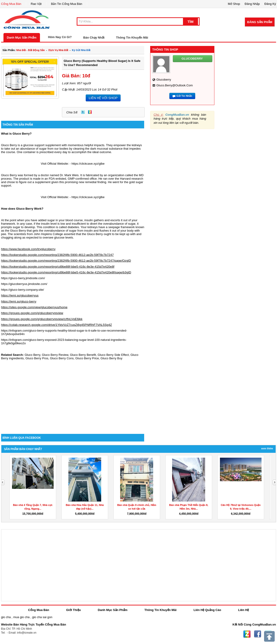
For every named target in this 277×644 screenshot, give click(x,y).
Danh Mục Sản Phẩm (22, 38)
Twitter (83, 112)
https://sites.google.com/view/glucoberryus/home (34, 307)
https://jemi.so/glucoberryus (20, 295)
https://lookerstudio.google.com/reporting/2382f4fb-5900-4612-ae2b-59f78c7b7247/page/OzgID (66, 261)
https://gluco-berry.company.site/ (23, 290)
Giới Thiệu (73, 610)
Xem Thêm (267, 448)
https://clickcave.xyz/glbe (88, 164)
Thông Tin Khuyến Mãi (132, 38)
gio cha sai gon (42, 617)
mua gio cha (21, 617)
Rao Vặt (36, 4)
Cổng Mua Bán (11, 4)
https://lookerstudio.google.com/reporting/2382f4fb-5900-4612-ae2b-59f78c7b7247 (58, 255)
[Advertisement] (73, 395)
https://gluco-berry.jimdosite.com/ (23, 278)
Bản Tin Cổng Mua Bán (67, 4)
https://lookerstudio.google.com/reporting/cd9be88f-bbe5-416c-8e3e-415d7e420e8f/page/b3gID (66, 272)
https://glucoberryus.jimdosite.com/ (24, 284)
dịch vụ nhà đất (58, 50)
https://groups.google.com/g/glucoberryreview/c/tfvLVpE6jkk (42, 319)
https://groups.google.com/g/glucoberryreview (32, 313)
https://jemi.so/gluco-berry (19, 301)
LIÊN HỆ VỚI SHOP (103, 98)
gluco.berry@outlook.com (175, 85)
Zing (90, 112)
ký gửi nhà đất (81, 50)
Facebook (258, 634)
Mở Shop (234, 4)
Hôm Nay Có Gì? (60, 37)
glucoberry (164, 80)
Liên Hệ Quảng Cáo (207, 610)
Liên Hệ (244, 610)
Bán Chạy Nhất (94, 38)
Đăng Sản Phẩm (260, 22)
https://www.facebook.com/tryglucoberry (28, 249)
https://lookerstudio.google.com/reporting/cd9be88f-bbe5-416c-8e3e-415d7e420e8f (58, 267)
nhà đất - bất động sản (30, 50)
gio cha (6, 617)
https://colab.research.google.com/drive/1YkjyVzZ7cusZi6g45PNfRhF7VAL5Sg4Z (57, 325)
